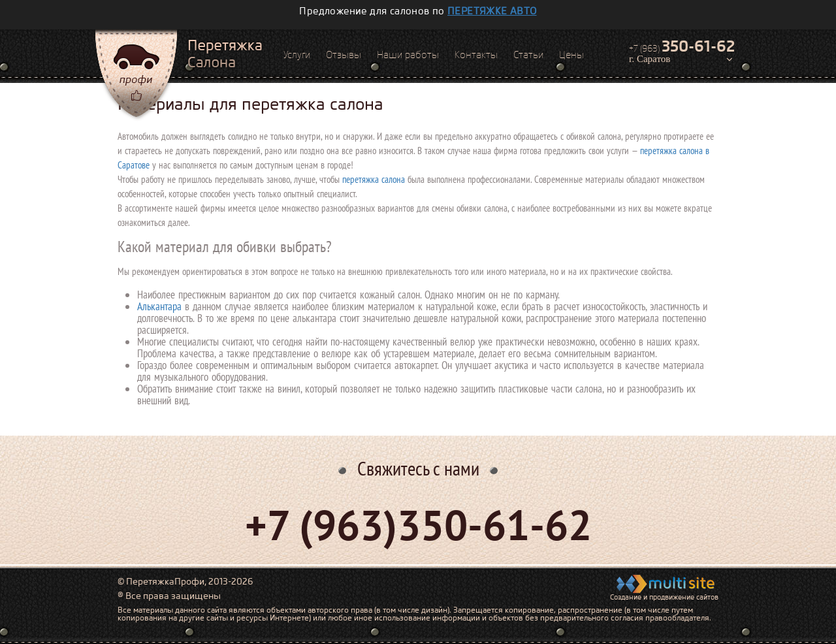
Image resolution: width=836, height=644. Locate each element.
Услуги (297, 55)
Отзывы (344, 55)
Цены (571, 55)
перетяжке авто (492, 11)
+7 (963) (682, 46)
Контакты (476, 55)
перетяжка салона (374, 179)
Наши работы (408, 55)
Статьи (528, 55)
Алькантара (159, 306)
